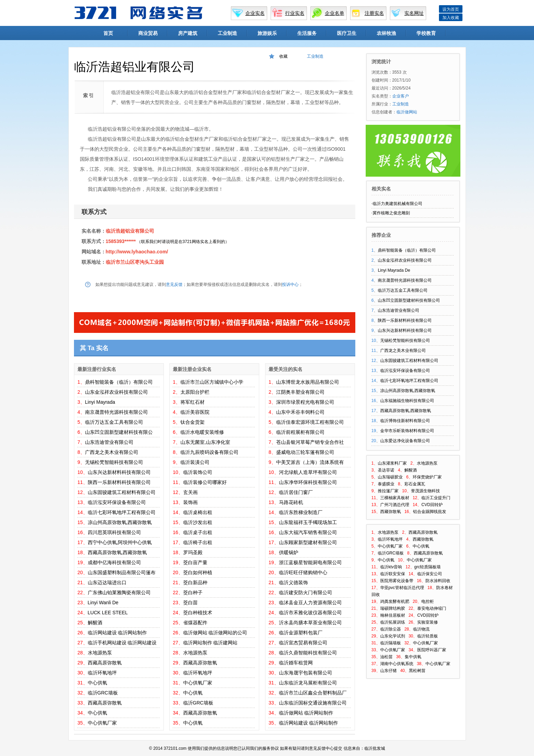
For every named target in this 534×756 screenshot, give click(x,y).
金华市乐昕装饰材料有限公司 (407, 431)
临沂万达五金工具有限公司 (114, 422)
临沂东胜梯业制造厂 (301, 512)
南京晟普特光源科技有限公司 (116, 412)
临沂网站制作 (132, 633)
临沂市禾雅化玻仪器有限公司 (310, 613)
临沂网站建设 (102, 633)
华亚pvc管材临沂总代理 (402, 588)
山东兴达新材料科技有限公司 (119, 472)
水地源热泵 (100, 653)
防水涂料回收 (438, 581)
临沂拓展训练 (393, 622)
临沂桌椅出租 (198, 512)
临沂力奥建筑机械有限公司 (397, 204)
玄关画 (190, 492)
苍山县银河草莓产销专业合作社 (310, 442)
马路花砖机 (291, 502)
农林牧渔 (386, 33)
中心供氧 (97, 683)
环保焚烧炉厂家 (427, 477)
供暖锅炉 (289, 552)
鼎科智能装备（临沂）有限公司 (119, 382)
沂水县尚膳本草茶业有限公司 (310, 623)
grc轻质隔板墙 (428, 567)
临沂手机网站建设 (107, 643)
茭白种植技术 (198, 613)
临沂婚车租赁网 (296, 663)
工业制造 (227, 33)
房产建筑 (188, 33)
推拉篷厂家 (388, 491)
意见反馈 (174, 284)
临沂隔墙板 (391, 643)
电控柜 (428, 601)
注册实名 (374, 13)
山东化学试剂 (393, 636)
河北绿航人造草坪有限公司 (308, 472)
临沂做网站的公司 (228, 633)
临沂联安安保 (393, 574)
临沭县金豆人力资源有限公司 (310, 603)
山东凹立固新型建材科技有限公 (119, 432)
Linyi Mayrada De (394, 270)
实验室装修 (428, 622)
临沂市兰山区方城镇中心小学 (212, 382)
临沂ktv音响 (391, 567)
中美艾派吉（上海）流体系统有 (310, 462)
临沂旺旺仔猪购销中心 (303, 572)
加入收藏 (451, 18)
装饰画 (190, 502)
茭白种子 (193, 592)
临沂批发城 (375, 748)
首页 (108, 33)
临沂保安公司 (430, 574)
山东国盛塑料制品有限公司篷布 (122, 572)
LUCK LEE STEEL (108, 613)
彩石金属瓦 (415, 484)
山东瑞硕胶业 (390, 477)
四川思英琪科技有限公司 (114, 532)
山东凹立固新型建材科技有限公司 (409, 300)
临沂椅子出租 (198, 542)
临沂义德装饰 (293, 582)
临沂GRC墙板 (103, 693)
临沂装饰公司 (198, 472)
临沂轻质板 (428, 636)
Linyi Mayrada (100, 402)
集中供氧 (413, 657)
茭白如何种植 (198, 572)
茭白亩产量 (195, 562)
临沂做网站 (195, 633)
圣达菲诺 (386, 470)
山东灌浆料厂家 (392, 463)
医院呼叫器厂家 (432, 650)
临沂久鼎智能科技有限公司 (308, 653)
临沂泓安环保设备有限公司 (117, 502)
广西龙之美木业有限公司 (112, 452)
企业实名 (255, 13)
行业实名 (295, 13)
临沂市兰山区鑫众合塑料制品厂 (313, 693)
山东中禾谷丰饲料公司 (300, 412)
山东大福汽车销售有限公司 (308, 532)
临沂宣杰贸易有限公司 (303, 643)
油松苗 (386, 657)
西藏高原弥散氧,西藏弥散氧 (118, 552)
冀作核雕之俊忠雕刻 (391, 213)
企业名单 (335, 13)
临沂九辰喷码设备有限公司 (209, 452)
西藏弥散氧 (391, 512)
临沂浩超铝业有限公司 (130, 231)
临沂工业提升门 (436, 498)
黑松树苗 (417, 671)
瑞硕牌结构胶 (393, 608)
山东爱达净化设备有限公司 (405, 441)
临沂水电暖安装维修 (202, 432)
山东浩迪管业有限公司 (109, 442)
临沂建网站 (225, 643)
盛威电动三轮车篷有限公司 (305, 452)
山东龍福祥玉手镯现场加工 (308, 522)
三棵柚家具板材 (395, 498)
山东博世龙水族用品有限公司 (308, 382)
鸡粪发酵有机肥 (395, 601)
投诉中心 (290, 284)
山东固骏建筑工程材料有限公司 (122, 492)
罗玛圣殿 (193, 552)
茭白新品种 (195, 582)
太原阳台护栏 (195, 392)
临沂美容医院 (195, 412)
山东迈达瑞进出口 (107, 582)
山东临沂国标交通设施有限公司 (313, 703)
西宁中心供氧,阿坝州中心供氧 (120, 542)
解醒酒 (95, 623)
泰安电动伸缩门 (432, 608)
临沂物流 (421, 629)
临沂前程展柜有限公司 (300, 432)
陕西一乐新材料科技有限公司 (119, 482)
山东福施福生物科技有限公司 (407, 401)
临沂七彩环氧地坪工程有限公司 (122, 512)
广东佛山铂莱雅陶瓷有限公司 (119, 592)
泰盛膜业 (386, 484)
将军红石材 (193, 402)
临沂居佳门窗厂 (296, 492)
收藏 (283, 56)
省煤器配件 (195, 623)
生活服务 (307, 33)
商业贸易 (148, 33)
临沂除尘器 (391, 629)
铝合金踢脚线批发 (430, 512)
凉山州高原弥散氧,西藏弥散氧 (120, 522)
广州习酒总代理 (395, 505)
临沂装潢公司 (195, 462)
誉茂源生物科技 (425, 491)
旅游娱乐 (267, 33)
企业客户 (401, 96)
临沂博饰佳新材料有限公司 (405, 421)
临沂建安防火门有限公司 (306, 592)
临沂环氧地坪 (102, 673)
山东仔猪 (388, 671)
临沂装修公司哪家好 (205, 482)
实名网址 (414, 13)
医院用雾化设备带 (397, 581)
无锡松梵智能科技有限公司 (114, 462)
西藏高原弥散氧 (105, 663)
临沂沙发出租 (198, 522)
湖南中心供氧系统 (397, 664)
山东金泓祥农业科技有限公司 (116, 392)
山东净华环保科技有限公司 (308, 482)
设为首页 (451, 9)
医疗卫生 (347, 33)
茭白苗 (190, 603)
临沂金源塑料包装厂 (301, 633)
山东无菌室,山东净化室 (205, 442)
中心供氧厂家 (102, 723)
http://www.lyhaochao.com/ (137, 252)
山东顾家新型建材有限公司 (308, 542)
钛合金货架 (193, 422)
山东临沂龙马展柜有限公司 (308, 683)
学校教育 (426, 33)
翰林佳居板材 (393, 615)
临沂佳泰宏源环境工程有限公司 (310, 422)
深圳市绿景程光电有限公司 (305, 402)
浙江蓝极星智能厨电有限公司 (310, 562)
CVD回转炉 (432, 505)
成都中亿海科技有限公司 (114, 562)
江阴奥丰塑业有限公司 (300, 392)
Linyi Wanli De (103, 603)
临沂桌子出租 (198, 532)
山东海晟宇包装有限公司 (306, 673)
